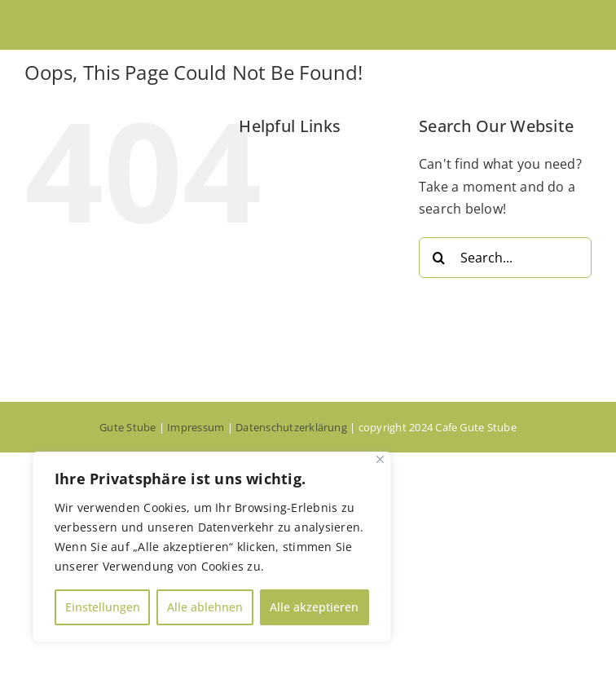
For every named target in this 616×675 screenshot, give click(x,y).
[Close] (380, 459)
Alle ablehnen (205, 607)
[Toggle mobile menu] (583, 25)
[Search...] (505, 258)
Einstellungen (103, 607)
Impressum (196, 427)
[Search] (439, 258)
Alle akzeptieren (314, 607)
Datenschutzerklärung (291, 427)
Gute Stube (128, 427)
